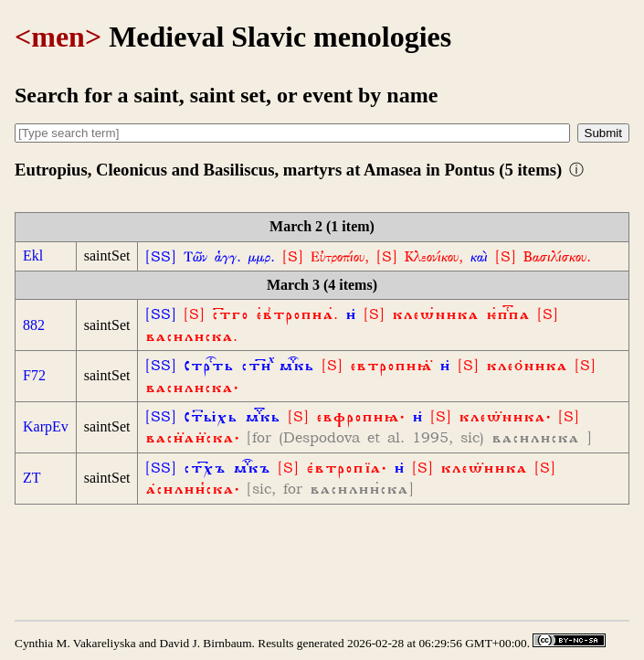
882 (34, 325)
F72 (34, 375)
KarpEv (46, 426)
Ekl (33, 255)
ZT (32, 478)
